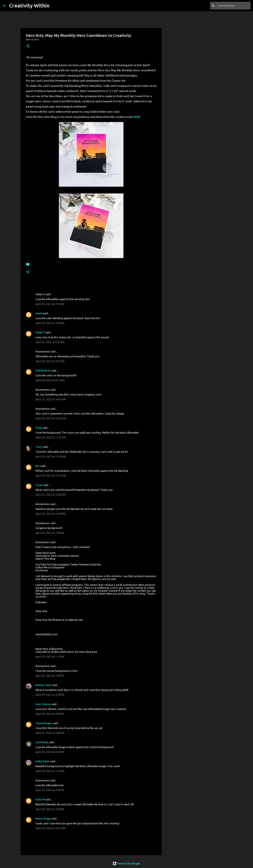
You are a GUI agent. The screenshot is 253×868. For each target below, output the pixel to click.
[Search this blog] (233, 6)
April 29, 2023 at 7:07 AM (50, 304)
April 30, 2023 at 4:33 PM (50, 809)
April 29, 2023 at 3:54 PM (50, 695)
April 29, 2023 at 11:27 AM (51, 437)
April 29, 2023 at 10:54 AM (51, 418)
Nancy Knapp (43, 819)
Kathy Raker (43, 761)
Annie (39, 313)
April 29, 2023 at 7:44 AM (50, 323)
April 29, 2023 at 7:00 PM (50, 733)
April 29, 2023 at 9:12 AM (50, 361)
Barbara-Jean (43, 685)
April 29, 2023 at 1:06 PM (50, 533)
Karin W (40, 799)
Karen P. (40, 332)
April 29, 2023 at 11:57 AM (51, 476)
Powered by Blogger (126, 863)
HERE (137, 117)
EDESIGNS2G (43, 371)
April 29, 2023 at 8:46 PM (50, 752)
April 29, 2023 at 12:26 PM (51, 495)
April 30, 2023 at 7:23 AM (50, 771)
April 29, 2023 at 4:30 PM (50, 714)
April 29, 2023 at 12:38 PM (51, 514)
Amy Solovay (43, 704)
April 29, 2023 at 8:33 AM (50, 342)
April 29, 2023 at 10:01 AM (51, 399)
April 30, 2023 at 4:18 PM (50, 790)
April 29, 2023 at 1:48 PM (50, 676)
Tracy (39, 447)
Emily (39, 428)
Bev (38, 466)
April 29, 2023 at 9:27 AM (50, 380)
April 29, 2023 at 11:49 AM (51, 457)
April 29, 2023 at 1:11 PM (50, 657)
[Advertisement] (178, 140)
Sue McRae (42, 742)
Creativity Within (29, 5)
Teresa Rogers (44, 723)
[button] (28, 46)
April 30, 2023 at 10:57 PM (51, 828)
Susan (39, 485)
